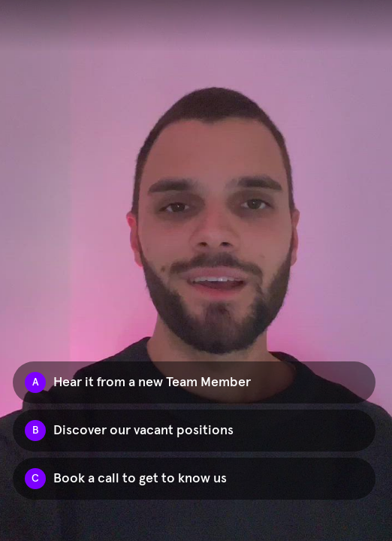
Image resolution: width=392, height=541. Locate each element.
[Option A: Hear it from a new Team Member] (194, 382)
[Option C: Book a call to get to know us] (194, 479)
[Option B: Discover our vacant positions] (194, 431)
